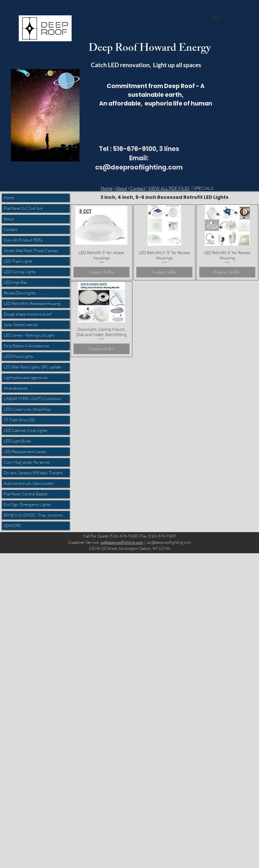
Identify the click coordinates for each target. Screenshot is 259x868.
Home (107, 188)
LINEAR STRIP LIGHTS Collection (32, 399)
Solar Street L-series (21, 325)
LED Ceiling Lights (20, 272)
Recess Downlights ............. (25, 293)
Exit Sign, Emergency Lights (27, 504)
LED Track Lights (18, 261)
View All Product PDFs (23, 240)
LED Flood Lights (18, 356)
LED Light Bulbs (17, 441)
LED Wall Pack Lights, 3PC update (32, 367)
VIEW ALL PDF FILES (169, 188)
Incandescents (16, 388)
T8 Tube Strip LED (19, 420)
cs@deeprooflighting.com (122, 542)
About (121, 188)
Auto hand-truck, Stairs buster (29, 483)
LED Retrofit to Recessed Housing (32, 303)
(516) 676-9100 (123, 536)
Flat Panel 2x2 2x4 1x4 (23, 208)
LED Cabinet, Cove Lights (25, 430)
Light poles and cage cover (26, 378)
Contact (138, 188)
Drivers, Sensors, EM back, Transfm (33, 473)
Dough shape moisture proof (28, 314)
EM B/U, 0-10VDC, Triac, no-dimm (33, 515)
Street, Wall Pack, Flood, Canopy (31, 251)
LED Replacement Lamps (25, 452)
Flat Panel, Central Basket (26, 494)
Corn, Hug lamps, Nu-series (27, 462)
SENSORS (12, 526)
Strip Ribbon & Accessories (26, 346)
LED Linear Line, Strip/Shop (27, 409)
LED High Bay (15, 282)
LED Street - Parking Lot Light (29, 335)
